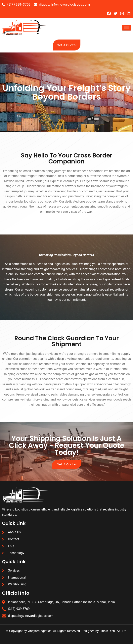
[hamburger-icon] (127, 28)
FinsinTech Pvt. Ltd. (113, 631)
